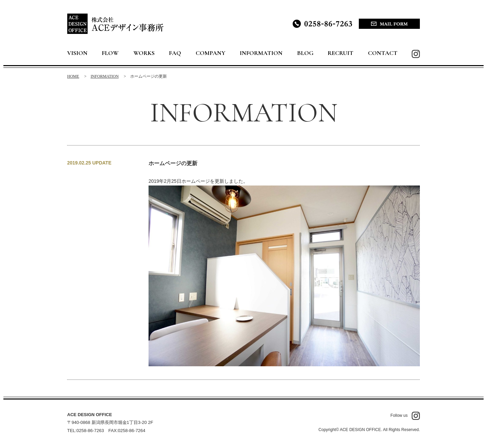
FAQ (175, 53)
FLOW (110, 53)
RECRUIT (340, 53)
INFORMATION (261, 53)
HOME (73, 76)
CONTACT (383, 53)
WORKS (144, 53)
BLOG (305, 53)
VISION (77, 53)
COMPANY (211, 53)
